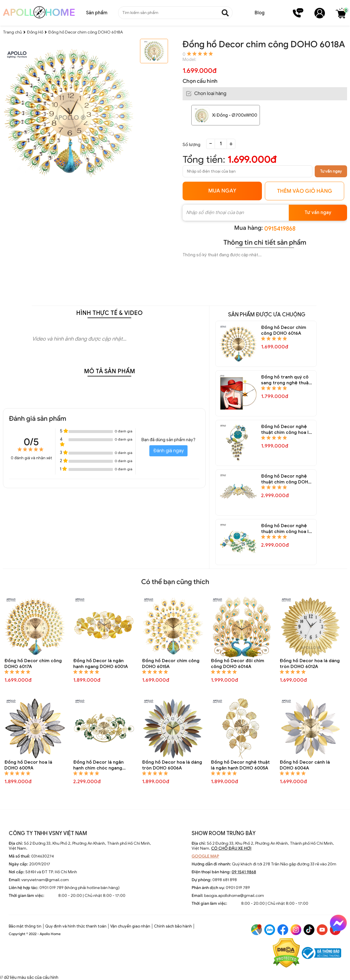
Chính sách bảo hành (173, 926)
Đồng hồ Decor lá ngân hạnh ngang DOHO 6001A (100, 664)
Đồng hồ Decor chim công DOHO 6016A (284, 330)
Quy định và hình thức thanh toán (76, 926)
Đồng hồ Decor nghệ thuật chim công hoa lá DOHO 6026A (286, 430)
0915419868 (280, 229)
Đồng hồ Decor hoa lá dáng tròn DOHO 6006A (172, 765)
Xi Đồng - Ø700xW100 (235, 115)
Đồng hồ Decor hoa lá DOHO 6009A (28, 765)
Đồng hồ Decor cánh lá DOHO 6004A (305, 765)
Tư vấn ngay (331, 171)
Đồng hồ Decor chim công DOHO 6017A (33, 664)
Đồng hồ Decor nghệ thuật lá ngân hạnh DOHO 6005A (240, 765)
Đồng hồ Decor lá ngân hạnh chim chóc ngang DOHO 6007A (98, 765)
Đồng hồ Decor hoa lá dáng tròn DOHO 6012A (310, 664)
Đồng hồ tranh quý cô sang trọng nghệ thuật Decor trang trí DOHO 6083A (286, 380)
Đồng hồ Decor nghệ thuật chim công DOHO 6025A (286, 479)
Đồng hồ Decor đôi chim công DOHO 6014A (238, 664)
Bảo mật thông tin (25, 926)
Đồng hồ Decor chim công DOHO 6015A (171, 664)
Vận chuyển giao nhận (130, 926)
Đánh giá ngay (168, 451)
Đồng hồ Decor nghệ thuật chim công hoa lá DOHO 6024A (286, 529)
